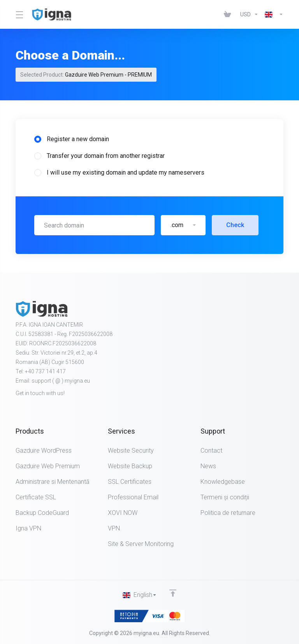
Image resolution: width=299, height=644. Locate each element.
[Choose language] (273, 14)
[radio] (38, 139)
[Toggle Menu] (19, 14)
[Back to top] (173, 593)
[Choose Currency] (249, 14)
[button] (183, 225)
